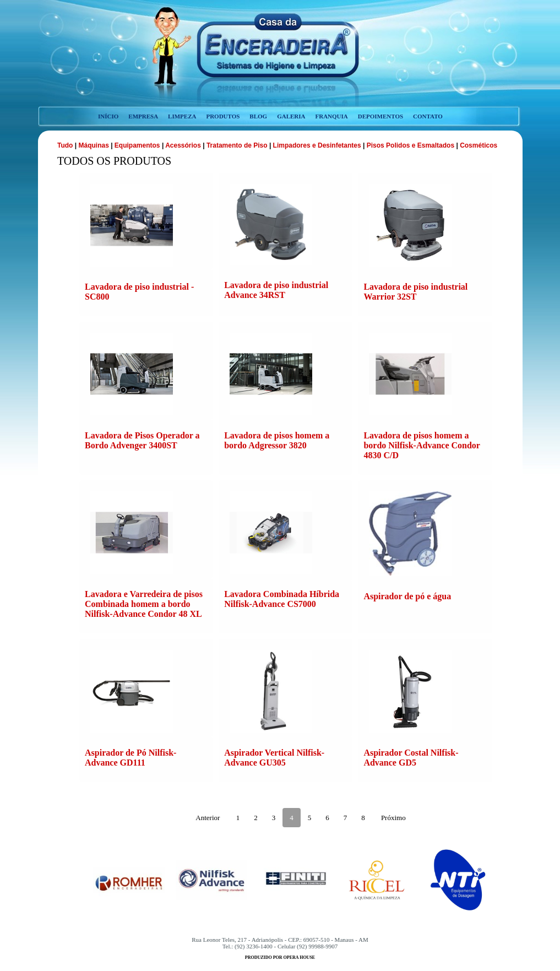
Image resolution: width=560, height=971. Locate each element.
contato (428, 116)
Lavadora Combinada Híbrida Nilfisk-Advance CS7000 (282, 599)
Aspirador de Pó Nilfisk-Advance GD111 (131, 758)
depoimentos (380, 116)
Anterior (208, 818)
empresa (143, 116)
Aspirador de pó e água (407, 596)
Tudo (66, 145)
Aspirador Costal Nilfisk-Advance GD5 (411, 758)
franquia (331, 116)
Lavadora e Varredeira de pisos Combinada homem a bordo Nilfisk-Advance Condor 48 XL (144, 604)
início (108, 116)
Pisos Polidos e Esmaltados (411, 145)
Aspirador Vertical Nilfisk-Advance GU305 (274, 758)
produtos (223, 116)
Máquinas (94, 145)
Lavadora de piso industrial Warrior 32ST (415, 292)
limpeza (182, 116)
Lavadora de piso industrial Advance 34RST (276, 290)
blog (258, 116)
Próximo (393, 818)
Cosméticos (479, 145)
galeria (291, 116)
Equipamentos (137, 145)
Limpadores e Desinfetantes (317, 145)
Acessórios (183, 145)
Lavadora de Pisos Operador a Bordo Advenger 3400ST (142, 440)
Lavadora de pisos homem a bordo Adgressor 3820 (277, 440)
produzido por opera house (280, 958)
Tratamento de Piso (237, 145)
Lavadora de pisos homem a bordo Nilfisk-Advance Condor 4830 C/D (422, 445)
